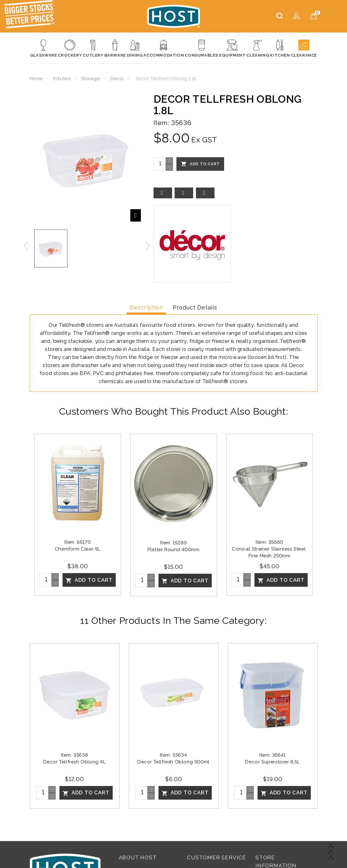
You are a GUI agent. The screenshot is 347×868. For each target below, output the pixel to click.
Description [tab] (146, 307)
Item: (162, 123)
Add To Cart (200, 164)
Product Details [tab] (195, 307)
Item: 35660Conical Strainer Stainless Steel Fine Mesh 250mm (269, 549)
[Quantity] (160, 164)
